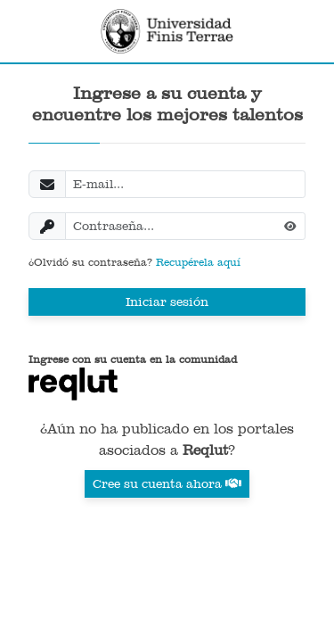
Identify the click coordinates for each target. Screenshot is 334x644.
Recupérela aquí (198, 262)
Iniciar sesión (167, 301)
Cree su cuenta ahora (167, 483)
